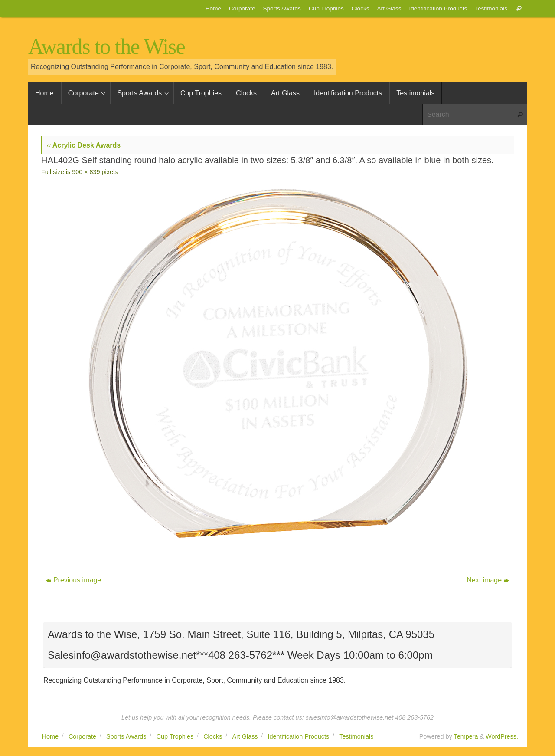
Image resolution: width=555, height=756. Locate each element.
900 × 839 (86, 172)
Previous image (73, 580)
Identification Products (438, 8)
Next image (488, 580)
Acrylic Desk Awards (84, 145)
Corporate (242, 8)
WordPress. (502, 736)
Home (213, 8)
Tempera (466, 736)
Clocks (361, 8)
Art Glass (389, 8)
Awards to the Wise (106, 47)
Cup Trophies (326, 8)
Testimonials (491, 8)
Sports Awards (282, 8)
